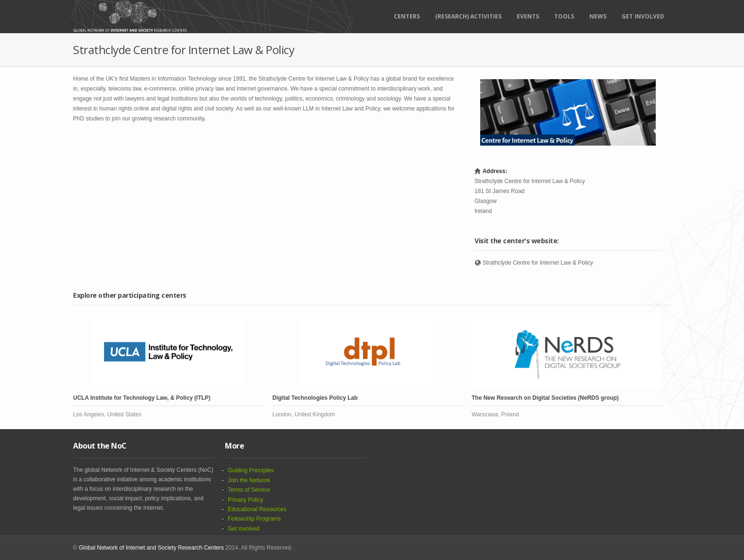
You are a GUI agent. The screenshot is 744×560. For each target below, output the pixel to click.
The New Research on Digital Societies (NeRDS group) (545, 398)
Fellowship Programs (254, 519)
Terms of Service (249, 490)
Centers (407, 16)
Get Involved (643, 16)
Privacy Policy (246, 500)
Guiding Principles (251, 470)
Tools (564, 16)
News (598, 16)
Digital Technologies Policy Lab (315, 398)
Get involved (244, 529)
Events (528, 16)
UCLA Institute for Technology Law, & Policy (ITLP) (142, 398)
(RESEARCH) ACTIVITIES (468, 16)
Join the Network (249, 480)
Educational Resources (257, 509)
